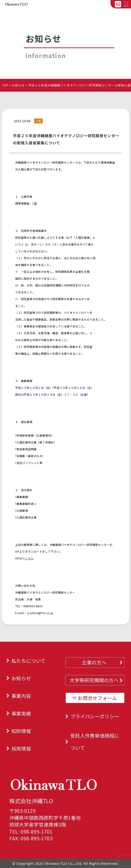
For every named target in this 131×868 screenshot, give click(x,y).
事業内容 (21, 696)
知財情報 (21, 731)
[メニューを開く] (126, 3)
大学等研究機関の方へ (94, 680)
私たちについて (29, 661)
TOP (5, 85)
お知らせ (18, 85)
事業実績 (21, 713)
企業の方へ (94, 662)
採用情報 (21, 748)
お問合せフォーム (97, 698)
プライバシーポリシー (95, 716)
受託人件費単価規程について (95, 742)
